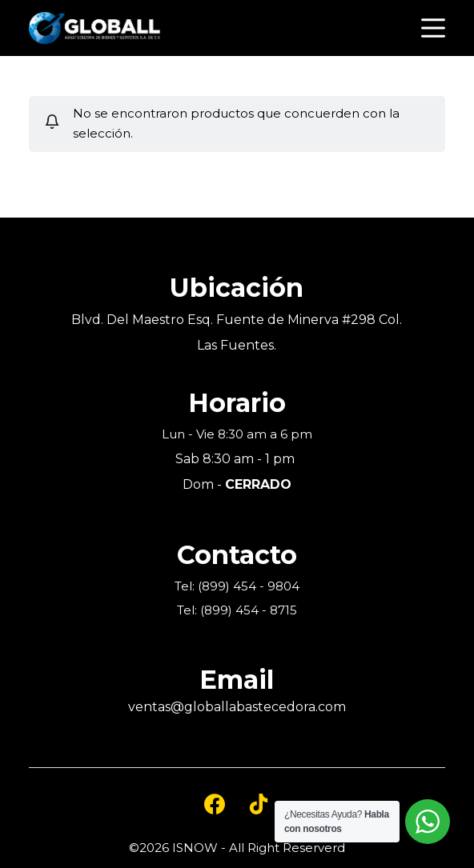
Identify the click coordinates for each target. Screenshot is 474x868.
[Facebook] (215, 804)
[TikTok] (259, 804)
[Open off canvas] (433, 28)
